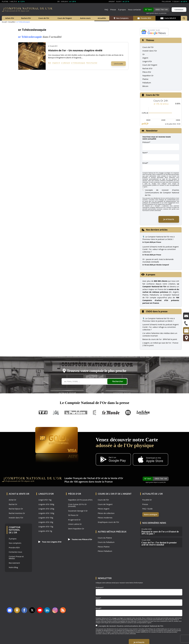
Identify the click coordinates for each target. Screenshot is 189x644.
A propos (151, 275)
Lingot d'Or (147, 61)
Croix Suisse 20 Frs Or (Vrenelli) (77, 505)
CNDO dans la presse (157, 311)
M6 (56, 413)
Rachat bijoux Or (16, 509)
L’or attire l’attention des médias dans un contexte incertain (160, 334)
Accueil (4, 22)
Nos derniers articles (157, 230)
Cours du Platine (105, 538)
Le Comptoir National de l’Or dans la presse (94, 403)
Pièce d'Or (147, 72)
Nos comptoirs (15, 543)
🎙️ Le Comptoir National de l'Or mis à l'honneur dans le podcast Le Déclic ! (158, 320)
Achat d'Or (10, 18)
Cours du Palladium (106, 542)
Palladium (147, 83)
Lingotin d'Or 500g (46, 504)
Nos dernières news (154, 523)
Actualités (102, 18)
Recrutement (14, 563)
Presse (113, 10)
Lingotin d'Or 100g (46, 513)
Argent (145, 58)
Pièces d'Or (75, 494)
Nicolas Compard (163, 265)
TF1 (43, 413)
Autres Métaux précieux (112, 532)
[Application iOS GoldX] (150, 460)
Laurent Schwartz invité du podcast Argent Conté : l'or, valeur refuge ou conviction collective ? (161, 327)
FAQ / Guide (147, 509)
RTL (128, 413)
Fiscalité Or (147, 500)
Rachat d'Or (26, 18)
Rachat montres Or (17, 513)
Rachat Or (13, 504)
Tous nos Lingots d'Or (50, 542)
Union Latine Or (75, 524)
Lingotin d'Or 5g (45, 531)
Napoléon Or (148, 75)
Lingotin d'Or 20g (46, 522)
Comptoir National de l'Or (15, 530)
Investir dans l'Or (150, 51)
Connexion (179, 10)
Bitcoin (145, 86)
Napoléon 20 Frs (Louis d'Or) (80, 500)
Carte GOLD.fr (168, 18)
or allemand (65, 63)
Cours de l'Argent (65, 18)
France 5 (94, 413)
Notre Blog (13, 567)
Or (144, 54)
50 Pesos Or (73, 515)
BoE (50, 63)
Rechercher (118, 381)
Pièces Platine (104, 547)
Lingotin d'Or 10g (46, 527)
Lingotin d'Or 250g (46, 509)
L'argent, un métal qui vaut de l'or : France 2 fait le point (160, 344)
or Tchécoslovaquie (78, 63)
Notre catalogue (151, 514)
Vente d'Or (117, 478)
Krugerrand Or (74, 520)
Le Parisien (76, 413)
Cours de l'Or (44, 18)
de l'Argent (125, 494)
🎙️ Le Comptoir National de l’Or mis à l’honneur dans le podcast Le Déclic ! (158, 238)
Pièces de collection (106, 513)
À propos (122, 10)
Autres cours (85, 18)
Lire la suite (119, 64)
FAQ (106, 10)
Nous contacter (135, 10)
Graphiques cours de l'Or (108, 522)
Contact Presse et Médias (16, 557)
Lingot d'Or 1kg (45, 500)
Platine (145, 79)
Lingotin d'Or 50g (46, 518)
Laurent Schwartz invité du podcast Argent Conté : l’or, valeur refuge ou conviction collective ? (161, 249)
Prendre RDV (144, 18)
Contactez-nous (15, 552)
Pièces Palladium (105, 551)
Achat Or (13, 500)
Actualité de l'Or (153, 494)
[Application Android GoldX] (113, 460)
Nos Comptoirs (121, 18)
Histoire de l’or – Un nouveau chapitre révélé (75, 50)
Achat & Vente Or (19, 494)
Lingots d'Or (46, 494)
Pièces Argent (104, 509)
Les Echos (143, 413)
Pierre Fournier (92, 63)
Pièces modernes (105, 518)
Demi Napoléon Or (76, 529)
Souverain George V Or (78, 511)
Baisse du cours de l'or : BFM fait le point (160, 339)
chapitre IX (56, 63)
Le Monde (111, 413)
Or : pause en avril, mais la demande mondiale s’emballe (158, 260)
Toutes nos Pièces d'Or (80, 539)
